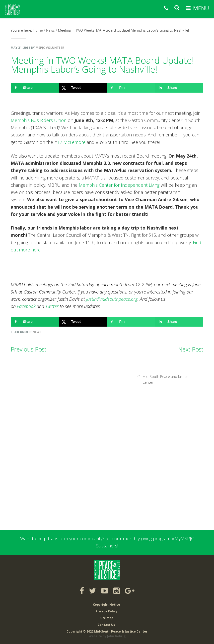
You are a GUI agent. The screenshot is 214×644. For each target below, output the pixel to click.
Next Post (191, 349)
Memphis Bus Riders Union (39, 120)
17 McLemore (71, 142)
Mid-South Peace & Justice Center (13, 10)
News (37, 332)
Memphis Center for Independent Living (119, 185)
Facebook (26, 306)
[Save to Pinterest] (131, 88)
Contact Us (106, 625)
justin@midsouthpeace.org (112, 299)
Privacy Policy (106, 611)
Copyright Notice (107, 605)
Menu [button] (201, 8)
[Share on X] (83, 88)
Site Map (107, 618)
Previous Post (29, 349)
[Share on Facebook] (35, 88)
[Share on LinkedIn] (179, 88)
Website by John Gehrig (107, 636)
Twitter (52, 306)
